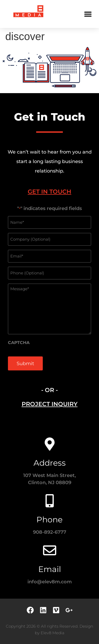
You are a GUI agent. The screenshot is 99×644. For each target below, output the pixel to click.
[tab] (49, 192)
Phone (49, 520)
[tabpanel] (49, 291)
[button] (88, 14)
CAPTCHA (19, 343)
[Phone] (50, 501)
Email (50, 569)
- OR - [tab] (49, 390)
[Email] (50, 550)
